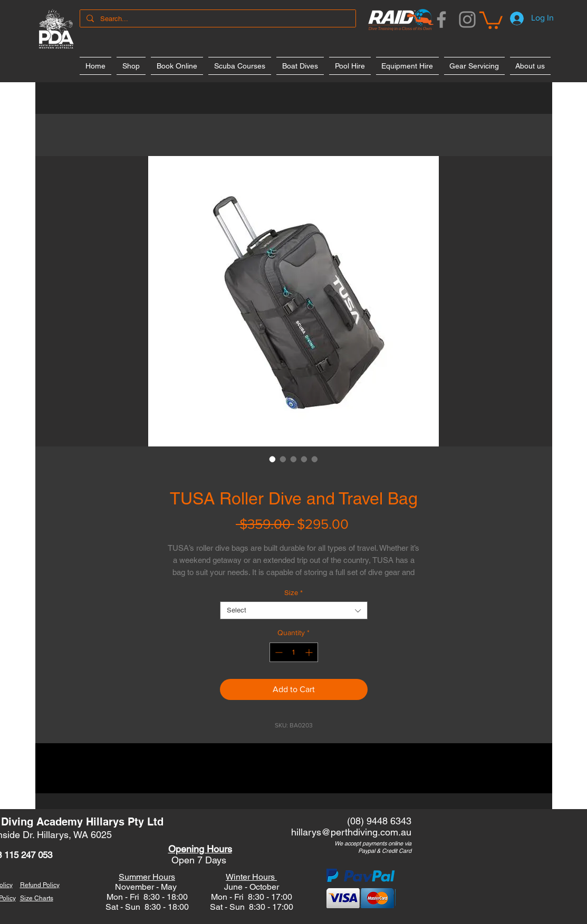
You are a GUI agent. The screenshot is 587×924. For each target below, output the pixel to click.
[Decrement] (278, 652)
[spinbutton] (294, 652)
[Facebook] (441, 20)
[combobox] (294, 610)
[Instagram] (467, 20)
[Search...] (217, 19)
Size (293, 593)
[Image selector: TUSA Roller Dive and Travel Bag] (273, 459)
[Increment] (310, 652)
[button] (491, 19)
